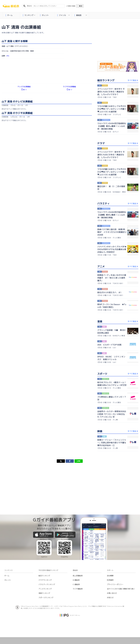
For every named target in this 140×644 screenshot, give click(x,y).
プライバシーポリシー (115, 584)
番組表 (81, 15)
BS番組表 (76, 580)
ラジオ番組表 (78, 589)
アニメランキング (45, 589)
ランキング (29, 15)
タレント (45, 15)
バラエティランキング (47, 584)
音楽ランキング (44, 593)
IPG (8, 56)
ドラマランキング (45, 580)
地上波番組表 (78, 576)
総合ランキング (44, 576)
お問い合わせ (112, 593)
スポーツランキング (46, 598)
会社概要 (110, 576)
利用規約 (110, 580)
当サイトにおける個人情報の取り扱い (121, 589)
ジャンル (64, 15)
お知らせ (110, 598)
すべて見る (133, 80)
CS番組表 (76, 584)
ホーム (9, 15)
